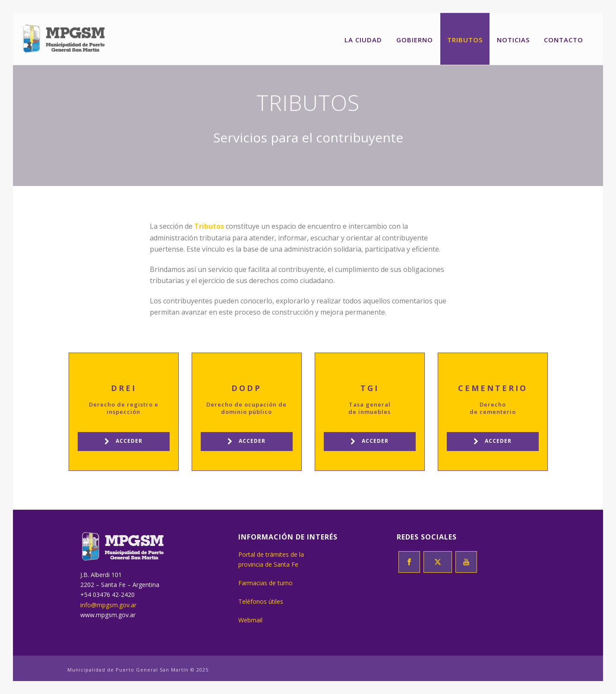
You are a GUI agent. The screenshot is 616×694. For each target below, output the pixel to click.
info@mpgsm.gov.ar (108, 605)
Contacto (564, 40)
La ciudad (363, 40)
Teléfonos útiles (261, 601)
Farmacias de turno (265, 583)
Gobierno (415, 40)
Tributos (465, 40)
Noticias (513, 40)
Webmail (250, 620)
